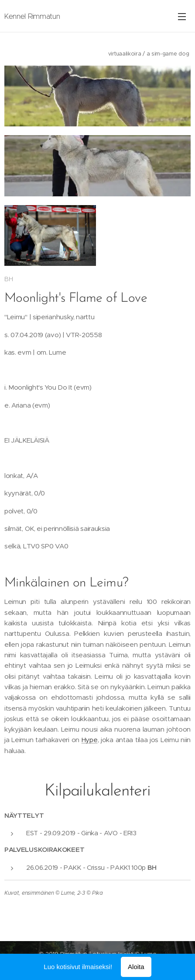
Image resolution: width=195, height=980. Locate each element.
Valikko (182, 17)
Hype (90, 741)
